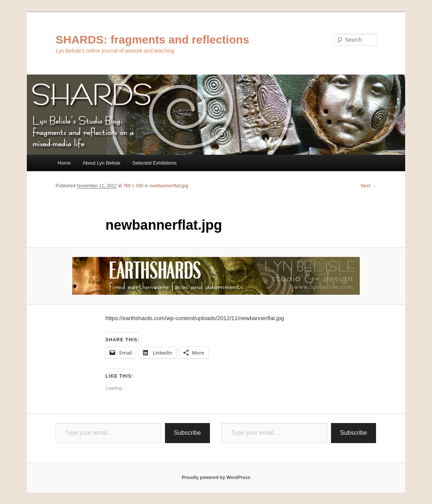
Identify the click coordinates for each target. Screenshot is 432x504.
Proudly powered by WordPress (216, 478)
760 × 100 (133, 186)
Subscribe (187, 433)
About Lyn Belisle (101, 163)
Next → (369, 186)
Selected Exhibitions (155, 163)
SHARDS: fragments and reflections (152, 40)
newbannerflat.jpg (169, 186)
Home (64, 163)
